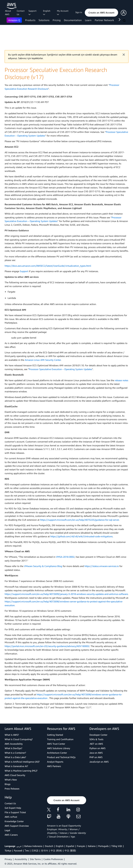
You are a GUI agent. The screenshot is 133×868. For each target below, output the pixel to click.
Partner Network (104, 20)
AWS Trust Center (56, 744)
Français (81, 846)
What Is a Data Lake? (15, 757)
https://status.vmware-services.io (102, 566)
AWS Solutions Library (59, 748)
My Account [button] (63, 12)
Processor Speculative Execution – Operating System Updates (60, 369)
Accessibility (21, 859)
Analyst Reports (55, 762)
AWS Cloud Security (15, 775)
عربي (19, 846)
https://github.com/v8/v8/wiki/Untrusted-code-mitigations (81, 536)
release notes (121, 380)
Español (70, 846)
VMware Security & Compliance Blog (43, 566)
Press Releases (12, 789)
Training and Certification (60, 739)
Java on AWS (96, 753)
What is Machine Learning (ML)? (21, 771)
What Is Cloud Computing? (19, 739)
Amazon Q (14, 20)
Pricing (57, 20)
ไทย (27, 850)
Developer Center (98, 735)
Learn (88, 20)
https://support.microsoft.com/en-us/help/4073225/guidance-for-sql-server (80, 520)
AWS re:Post (11, 817)
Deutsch (49, 846)
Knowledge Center (14, 821)
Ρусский (18, 850)
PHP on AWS (96, 757)
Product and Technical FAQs (61, 757)
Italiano (92, 846)
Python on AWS (97, 748)
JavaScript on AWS (99, 762)
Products (30, 20)
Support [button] (33, 12)
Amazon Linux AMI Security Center (43, 360)
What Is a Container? (15, 753)
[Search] (125, 21)
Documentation (73, 20)
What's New (11, 780)
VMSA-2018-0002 (65, 557)
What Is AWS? (12, 735)
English (60, 846)
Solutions (44, 20)
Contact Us (21, 13)
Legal (7, 830)
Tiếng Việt (117, 846)
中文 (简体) (56, 850)
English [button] (47, 12)
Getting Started (55, 735)
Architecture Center (57, 753)
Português (103, 846)
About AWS (8, 13)
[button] (101, 13)
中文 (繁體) (70, 850)
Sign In (79, 12)
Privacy (8, 859)
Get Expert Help (13, 808)
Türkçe (8, 850)
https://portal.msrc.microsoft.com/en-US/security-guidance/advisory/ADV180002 (47, 646)
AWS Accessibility (14, 744)
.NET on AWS (96, 744)
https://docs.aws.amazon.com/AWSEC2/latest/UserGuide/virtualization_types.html (48, 266)
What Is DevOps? (13, 748)
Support (24, 271)
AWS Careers (11, 835)
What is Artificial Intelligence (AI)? (22, 762)
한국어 (45, 850)
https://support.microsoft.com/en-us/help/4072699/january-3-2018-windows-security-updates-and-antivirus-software (66, 594)
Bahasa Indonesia (33, 846)
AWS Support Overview (17, 826)
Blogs (8, 784)
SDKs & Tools (96, 739)
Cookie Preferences (53, 859)
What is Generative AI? (16, 766)
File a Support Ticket (15, 812)
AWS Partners (54, 766)
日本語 (35, 850)
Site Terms (35, 859)
